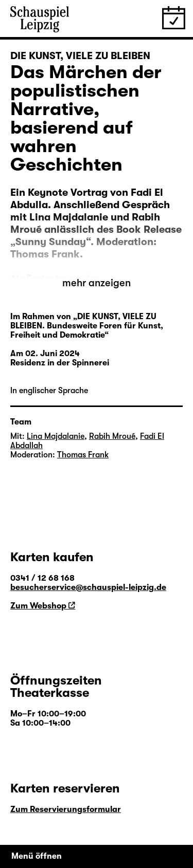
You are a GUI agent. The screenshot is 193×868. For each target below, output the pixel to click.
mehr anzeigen (97, 283)
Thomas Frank (83, 455)
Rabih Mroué (112, 436)
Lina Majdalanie (56, 436)
